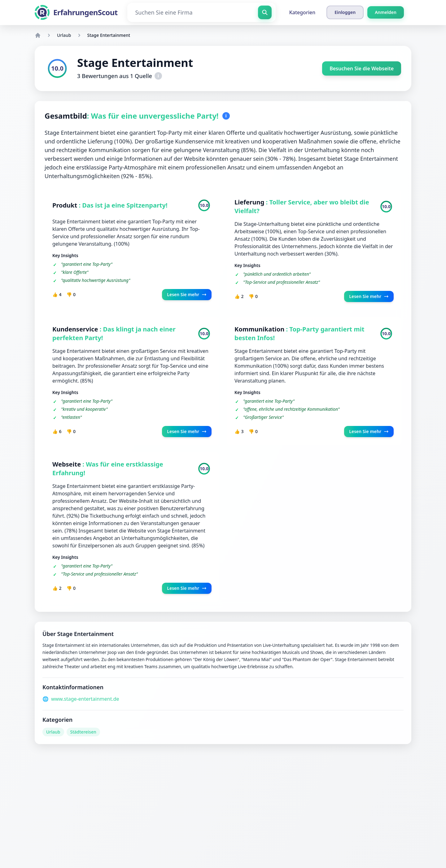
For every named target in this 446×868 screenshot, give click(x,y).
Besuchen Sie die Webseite (362, 68)
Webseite (67, 464)
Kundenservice (76, 329)
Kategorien (302, 12)
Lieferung (250, 202)
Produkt (66, 205)
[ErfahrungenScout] (76, 12)
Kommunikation (260, 329)
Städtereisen (83, 732)
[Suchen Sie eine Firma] (201, 12)
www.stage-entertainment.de (85, 699)
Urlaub (64, 35)
